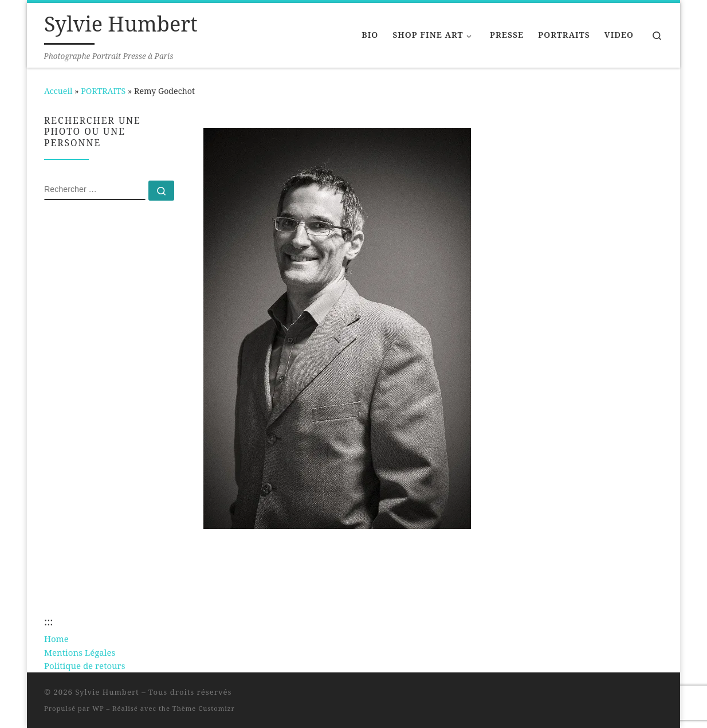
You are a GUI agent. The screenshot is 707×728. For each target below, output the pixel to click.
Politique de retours (85, 666)
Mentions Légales (80, 652)
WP (98, 708)
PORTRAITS (103, 91)
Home (56, 639)
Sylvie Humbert (107, 692)
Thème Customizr (204, 708)
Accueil (58, 91)
